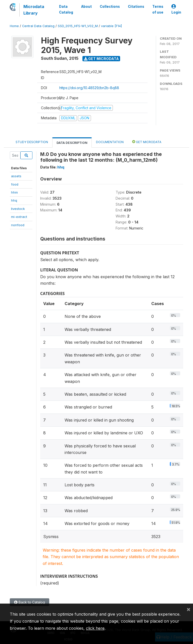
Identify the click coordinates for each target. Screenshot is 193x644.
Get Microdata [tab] (147, 142)
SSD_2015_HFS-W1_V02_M (78, 26)
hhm (14, 192)
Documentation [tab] (110, 142)
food (15, 184)
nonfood (18, 225)
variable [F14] (111, 26)
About (86, 7)
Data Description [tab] (72, 143)
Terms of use (158, 9)
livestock (18, 209)
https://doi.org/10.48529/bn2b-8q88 (89, 88)
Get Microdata (101, 59)
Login (176, 9)
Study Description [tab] (32, 142)
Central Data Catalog (38, 26)
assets (16, 176)
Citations (136, 7)
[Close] (188, 609)
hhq (14, 200)
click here (95, 628)
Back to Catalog (30, 602)
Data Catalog (66, 9)
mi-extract (19, 217)
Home (14, 26)
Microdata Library (34, 10)
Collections (110, 7)
